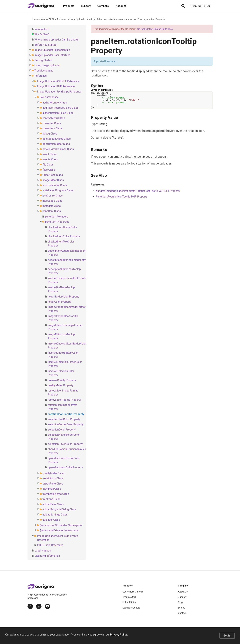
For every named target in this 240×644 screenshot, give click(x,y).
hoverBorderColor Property (63, 297)
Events (182, 608)
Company (103, 6)
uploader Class (51, 520)
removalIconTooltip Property (64, 400)
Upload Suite (129, 602)
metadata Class (52, 206)
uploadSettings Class (55, 515)
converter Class (52, 123)
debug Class (50, 134)
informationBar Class (55, 185)
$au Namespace (117, 19)
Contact (182, 613)
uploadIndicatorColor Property (65, 467)
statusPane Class (53, 484)
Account (121, 6)
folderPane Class (53, 175)
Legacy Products (131, 608)
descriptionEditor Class (56, 144)
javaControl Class (53, 196)
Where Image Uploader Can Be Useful (56, 40)
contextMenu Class (54, 118)
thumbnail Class (52, 489)
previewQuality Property (62, 380)
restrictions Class (53, 478)
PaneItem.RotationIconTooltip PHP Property (122, 197)
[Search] (183, 6)
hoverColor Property (60, 302)
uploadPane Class (53, 504)
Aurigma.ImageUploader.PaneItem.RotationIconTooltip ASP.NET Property (138, 191)
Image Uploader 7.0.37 (43, 19)
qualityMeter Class (53, 473)
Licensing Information (47, 556)
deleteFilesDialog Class (57, 139)
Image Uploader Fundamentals (52, 50)
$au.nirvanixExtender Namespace (59, 530)
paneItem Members (57, 217)
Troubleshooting (44, 71)
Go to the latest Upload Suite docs (155, 29)
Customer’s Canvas (133, 592)
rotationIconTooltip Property (66, 414)
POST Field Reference (50, 545)
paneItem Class (136, 19)
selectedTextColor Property (64, 419)
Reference (62, 19)
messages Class (52, 201)
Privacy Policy (119, 635)
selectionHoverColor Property (65, 444)
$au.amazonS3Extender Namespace (61, 525)
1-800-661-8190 (200, 6)
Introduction (41, 29)
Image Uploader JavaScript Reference (88, 19)
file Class (48, 165)
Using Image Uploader (47, 65)
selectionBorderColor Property (66, 424)
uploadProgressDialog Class (59, 509)
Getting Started (43, 60)
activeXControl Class (55, 103)
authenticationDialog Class (58, 113)
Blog (180, 602)
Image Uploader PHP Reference (56, 86)
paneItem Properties (156, 19)
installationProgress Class (58, 190)
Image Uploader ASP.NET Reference (58, 81)
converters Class (52, 128)
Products (69, 6)
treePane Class (51, 499)
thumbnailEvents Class (56, 494)
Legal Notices (43, 551)
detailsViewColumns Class (58, 149)
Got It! (227, 636)
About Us (183, 592)
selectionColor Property (62, 430)
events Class (50, 159)
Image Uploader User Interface (52, 55)
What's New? (42, 34)
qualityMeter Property (61, 385)
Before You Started (45, 45)
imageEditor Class (53, 180)
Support (86, 6)
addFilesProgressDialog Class (60, 108)
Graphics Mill (129, 597)
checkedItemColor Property (64, 236)
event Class (49, 154)
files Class (49, 170)
